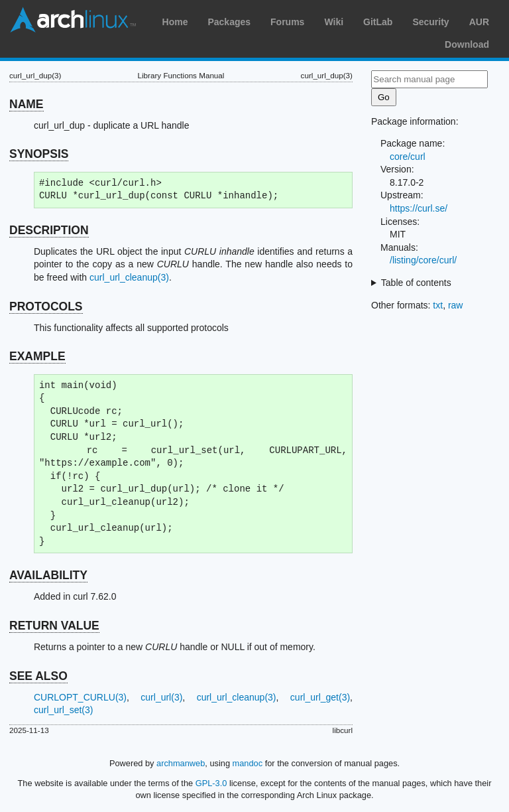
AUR (479, 22)
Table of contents (416, 283)
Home (175, 22)
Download (467, 44)
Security (430, 22)
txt (438, 305)
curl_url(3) (161, 697)
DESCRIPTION (49, 230)
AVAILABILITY (48, 575)
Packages (229, 22)
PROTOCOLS (46, 306)
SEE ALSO (38, 676)
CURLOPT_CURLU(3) (80, 697)
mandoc (248, 763)
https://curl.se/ (419, 208)
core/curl (408, 157)
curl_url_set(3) (63, 710)
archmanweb (181, 763)
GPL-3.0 (211, 783)
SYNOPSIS (39, 154)
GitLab (378, 22)
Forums (287, 22)
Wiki (334, 22)
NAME (27, 104)
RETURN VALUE (54, 626)
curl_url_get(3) (320, 697)
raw (456, 305)
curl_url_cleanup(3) (129, 277)
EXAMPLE (37, 356)
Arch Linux (73, 20)
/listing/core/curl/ (423, 260)
